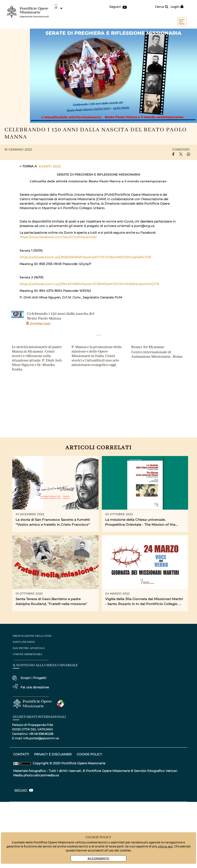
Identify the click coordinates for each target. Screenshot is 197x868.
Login (177, 7)
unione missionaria (27, 654)
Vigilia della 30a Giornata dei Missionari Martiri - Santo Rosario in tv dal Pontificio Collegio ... (144, 601)
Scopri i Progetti (33, 678)
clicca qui (165, 846)
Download (39, 324)
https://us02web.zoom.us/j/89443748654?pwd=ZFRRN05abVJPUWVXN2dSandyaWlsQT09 (89, 284)
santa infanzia (24, 642)
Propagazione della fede (32, 636)
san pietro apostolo (29, 648)
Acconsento (98, 858)
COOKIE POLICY (89, 754)
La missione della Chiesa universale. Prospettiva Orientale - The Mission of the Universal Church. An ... (140, 522)
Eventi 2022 (50, 166)
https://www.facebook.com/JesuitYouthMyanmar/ (58, 237)
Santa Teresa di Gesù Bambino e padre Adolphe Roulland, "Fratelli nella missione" (51, 601)
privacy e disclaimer (53, 754)
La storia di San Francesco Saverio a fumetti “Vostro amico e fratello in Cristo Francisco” (53, 522)
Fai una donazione (35, 687)
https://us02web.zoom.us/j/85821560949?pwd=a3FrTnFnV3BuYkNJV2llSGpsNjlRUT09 (85, 257)
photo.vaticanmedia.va (41, 775)
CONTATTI (21, 754)
